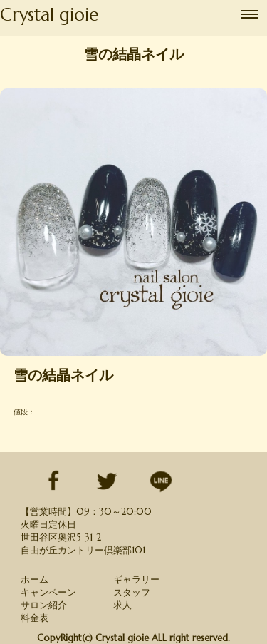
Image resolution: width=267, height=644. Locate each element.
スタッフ (132, 592)
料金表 (35, 618)
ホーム (35, 579)
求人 (122, 605)
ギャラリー (136, 579)
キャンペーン (48, 592)
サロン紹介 (44, 605)
